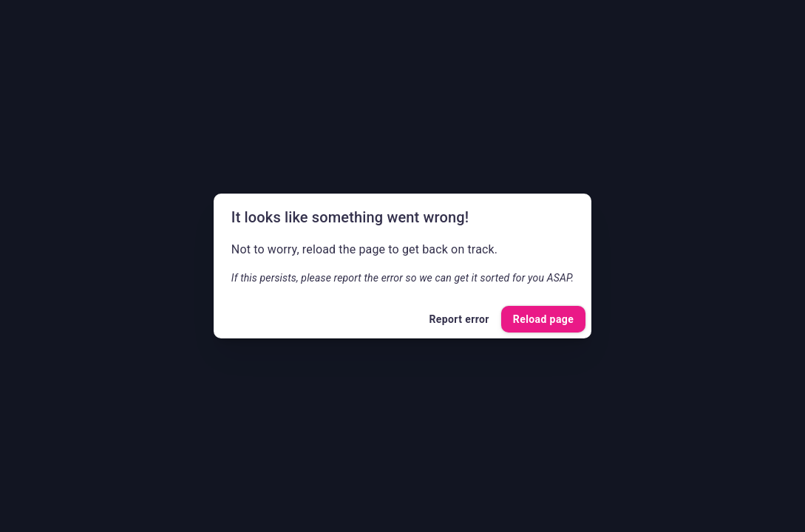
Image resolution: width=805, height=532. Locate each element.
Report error (459, 320)
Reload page (543, 320)
